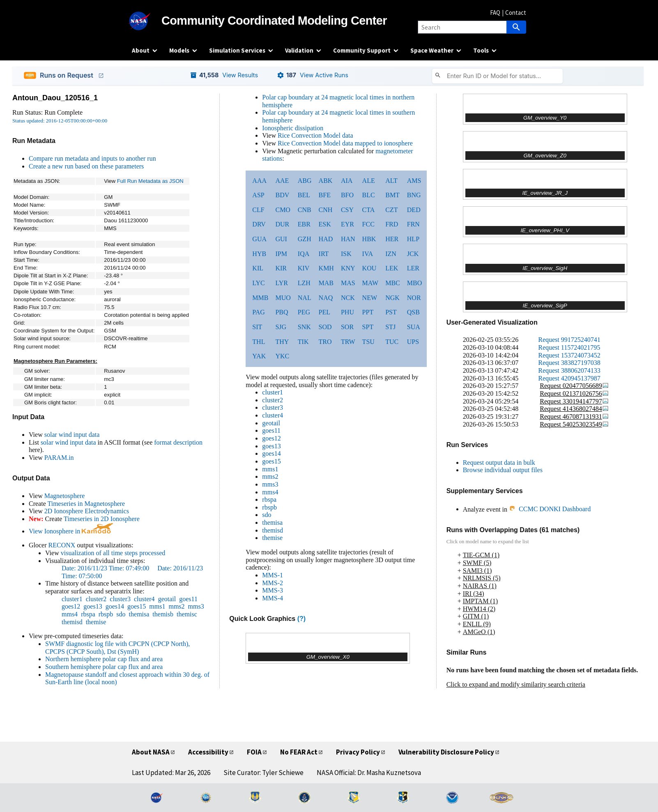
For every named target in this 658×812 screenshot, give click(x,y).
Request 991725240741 (569, 340)
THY (282, 342)
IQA (304, 254)
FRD (392, 224)
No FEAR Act (299, 752)
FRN (413, 224)
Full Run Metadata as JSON (150, 181)
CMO (283, 210)
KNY (348, 268)
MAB (326, 283)
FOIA (254, 752)
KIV (304, 268)
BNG (414, 195)
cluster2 (96, 599)
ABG (305, 181)
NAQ (326, 298)
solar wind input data (72, 435)
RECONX (62, 545)
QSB (413, 312)
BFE (325, 195)
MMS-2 (273, 583)
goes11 (188, 599)
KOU (369, 268)
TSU (368, 342)
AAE (282, 181)
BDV (282, 195)
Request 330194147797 (574, 401)
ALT (391, 181)
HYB (259, 254)
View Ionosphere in (71, 531)
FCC (368, 224)
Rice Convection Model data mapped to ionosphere (345, 143)
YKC (282, 356)
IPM (281, 254)
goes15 (137, 606)
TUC (392, 342)
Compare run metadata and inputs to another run (92, 158)
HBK (369, 239)
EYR (347, 224)
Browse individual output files (503, 470)
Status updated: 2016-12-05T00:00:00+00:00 (60, 121)
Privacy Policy (358, 752)
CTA (369, 210)
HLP (413, 239)
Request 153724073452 (569, 355)
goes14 (115, 606)
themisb (163, 614)
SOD (325, 327)
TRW (348, 342)
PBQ (282, 312)
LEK (392, 268)
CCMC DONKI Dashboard (550, 509)
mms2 (176, 606)
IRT (324, 254)
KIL (258, 268)
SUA (414, 327)
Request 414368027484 (574, 409)
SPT (368, 327)
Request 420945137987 (569, 378)
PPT (368, 312)
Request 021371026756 (574, 393)
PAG (259, 312)
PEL (324, 312)
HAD (326, 239)
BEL (304, 195)
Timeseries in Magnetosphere (86, 504)
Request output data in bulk (499, 463)
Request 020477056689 (574, 386)
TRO (325, 342)
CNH (326, 210)
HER (392, 239)
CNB (305, 210)
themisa (139, 614)
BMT (392, 195)
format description (178, 442)
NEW (370, 298)
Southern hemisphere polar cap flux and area (104, 667)
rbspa (88, 614)
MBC (393, 283)
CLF (258, 210)
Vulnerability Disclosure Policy (446, 752)
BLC (369, 195)
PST (391, 312)
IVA (368, 254)
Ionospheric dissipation (293, 128)
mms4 (70, 614)
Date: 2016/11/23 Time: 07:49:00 (106, 568)
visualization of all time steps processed (113, 553)
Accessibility (208, 752)
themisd (72, 622)
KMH (326, 268)
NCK (348, 298)
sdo (121, 614)
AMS (414, 181)
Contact (516, 13)
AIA (347, 181)
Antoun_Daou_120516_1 (55, 98)
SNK (304, 327)
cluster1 (72, 599)
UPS (413, 342)
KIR (281, 268)
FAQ (495, 13)
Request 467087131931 (574, 416)
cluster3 (120, 599)
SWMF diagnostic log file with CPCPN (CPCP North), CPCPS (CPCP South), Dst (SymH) (117, 648)
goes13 (93, 606)
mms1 (157, 606)
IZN (391, 254)
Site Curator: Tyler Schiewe (263, 773)
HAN (348, 239)
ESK (325, 224)
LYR (281, 283)
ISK (346, 254)
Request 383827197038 (569, 363)
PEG (304, 312)
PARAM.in (59, 458)
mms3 (196, 606)
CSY (347, 210)
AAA (259, 181)
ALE (369, 181)
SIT (257, 327)
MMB (260, 298)
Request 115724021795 (569, 347)
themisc (187, 614)
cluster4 (144, 599)
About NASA (151, 752)
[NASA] (147, 21)
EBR (304, 224)
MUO (283, 298)
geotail (167, 599)
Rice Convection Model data (315, 135)
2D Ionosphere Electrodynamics (87, 511)
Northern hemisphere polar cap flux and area (104, 659)
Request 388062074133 (569, 370)
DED (414, 210)
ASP (258, 195)
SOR (347, 327)
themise (96, 622)
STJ (390, 327)
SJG (281, 327)
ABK (326, 181)
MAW (370, 283)
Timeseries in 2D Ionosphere (102, 519)
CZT (391, 210)
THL (259, 342)
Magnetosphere (65, 496)
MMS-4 (273, 598)
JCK (413, 254)
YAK (259, 356)
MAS (348, 283)
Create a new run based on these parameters (86, 166)
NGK (392, 298)
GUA (259, 239)
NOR (414, 298)
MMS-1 (273, 575)
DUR (282, 224)
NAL (305, 298)
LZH (304, 283)
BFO (347, 195)
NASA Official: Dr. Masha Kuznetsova (369, 773)
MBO (414, 283)
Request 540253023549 (574, 424)
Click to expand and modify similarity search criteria (516, 684)
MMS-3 (273, 590)
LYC (258, 283)
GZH (305, 239)
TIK (303, 342)
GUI (281, 239)
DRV (259, 224)
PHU (347, 312)
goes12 (71, 606)
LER (413, 268)
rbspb (106, 614)
